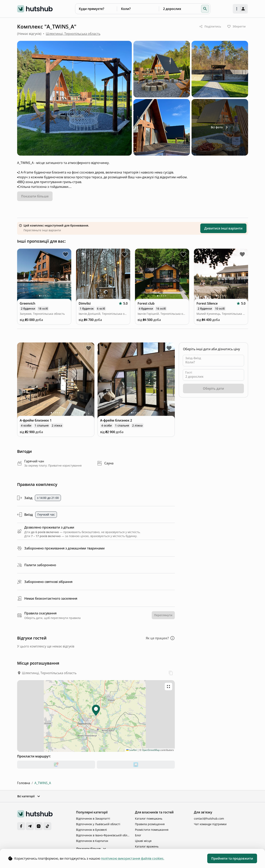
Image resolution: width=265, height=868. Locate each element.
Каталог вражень (147, 846)
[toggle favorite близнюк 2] (169, 348)
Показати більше (91, 849)
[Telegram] (30, 826)
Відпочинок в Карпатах (92, 841)
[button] (205, 9)
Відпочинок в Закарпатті (93, 818)
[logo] (35, 9)
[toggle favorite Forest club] (183, 254)
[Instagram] (39, 826)
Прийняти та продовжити (232, 858)
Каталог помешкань (149, 818)
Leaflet (132, 750)
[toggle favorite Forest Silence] (242, 254)
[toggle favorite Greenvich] (66, 254)
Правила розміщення (150, 824)
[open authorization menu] (240, 9)
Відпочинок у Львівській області (98, 824)
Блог (138, 835)
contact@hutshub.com (209, 818)
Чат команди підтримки (210, 824)
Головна (24, 783)
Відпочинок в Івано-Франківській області (103, 835)
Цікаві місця (143, 841)
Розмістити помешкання (152, 830)
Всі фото (220, 127)
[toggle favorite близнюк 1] (89, 348)
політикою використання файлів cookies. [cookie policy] (133, 858)
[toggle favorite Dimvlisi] (124, 254)
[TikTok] (47, 826)
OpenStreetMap (151, 750)
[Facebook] (21, 826)
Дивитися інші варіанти (223, 228)
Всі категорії (29, 796)
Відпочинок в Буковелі (91, 830)
